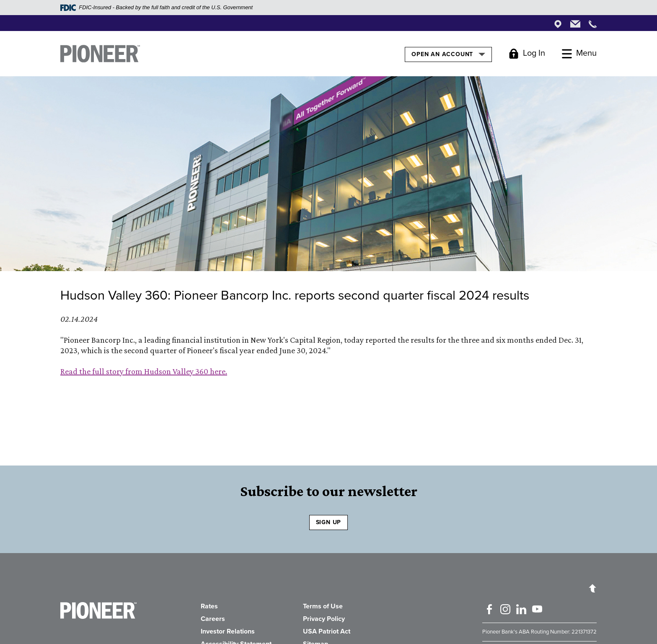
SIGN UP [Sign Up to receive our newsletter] (329, 522)
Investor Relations (228, 631)
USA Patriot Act (327, 631)
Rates (209, 606)
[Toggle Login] (527, 54)
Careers (213, 619)
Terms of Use (323, 606)
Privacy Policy (324, 619)
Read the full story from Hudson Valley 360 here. (144, 371)
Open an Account (448, 54)
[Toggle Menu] (579, 54)
